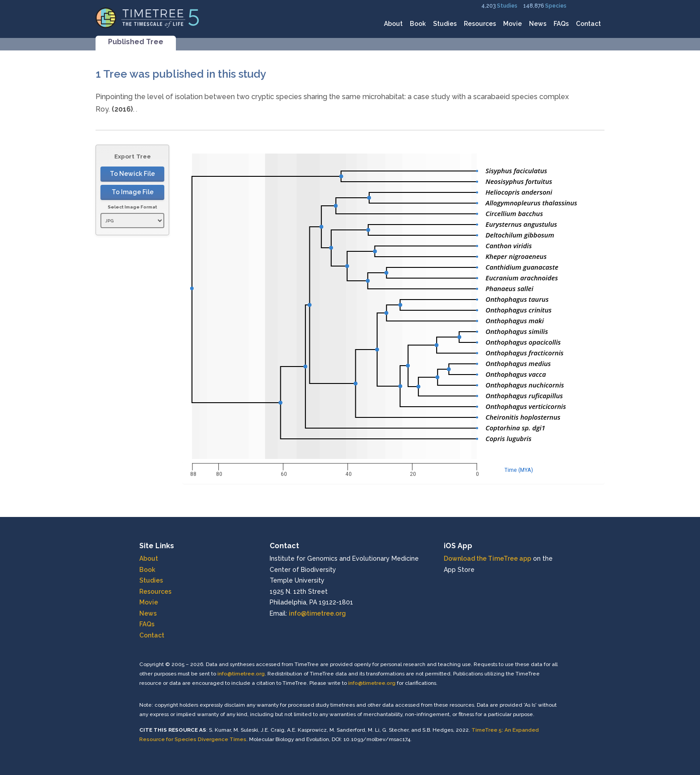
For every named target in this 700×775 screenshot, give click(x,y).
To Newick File (132, 174)
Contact (588, 24)
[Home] (148, 17)
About (393, 24)
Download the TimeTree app (487, 558)
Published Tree (136, 42)
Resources (480, 24)
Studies (507, 6)
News (538, 24)
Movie (512, 24)
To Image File (133, 192)
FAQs (561, 24)
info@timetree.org (317, 613)
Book (418, 24)
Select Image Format (132, 207)
